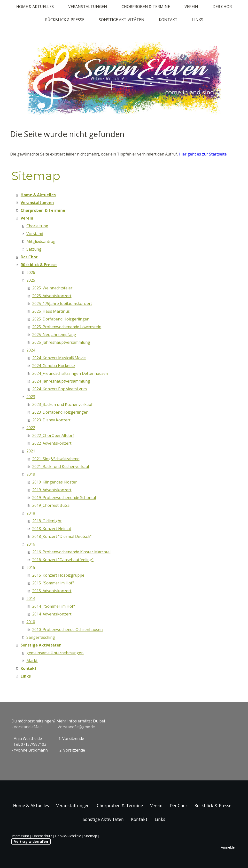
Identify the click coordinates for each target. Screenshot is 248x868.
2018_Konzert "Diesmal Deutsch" (62, 536)
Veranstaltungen (88, 7)
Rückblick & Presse (65, 20)
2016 (31, 544)
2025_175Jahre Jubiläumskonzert (62, 303)
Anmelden (229, 847)
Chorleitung (37, 226)
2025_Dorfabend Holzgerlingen (61, 319)
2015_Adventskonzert (52, 591)
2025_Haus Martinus (51, 311)
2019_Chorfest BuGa (51, 505)
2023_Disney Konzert (51, 420)
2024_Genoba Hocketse (54, 366)
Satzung (34, 249)
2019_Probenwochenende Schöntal (64, 498)
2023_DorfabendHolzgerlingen (60, 412)
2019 (31, 474)
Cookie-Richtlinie (68, 836)
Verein (191, 7)
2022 (31, 428)
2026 (31, 272)
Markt (32, 661)
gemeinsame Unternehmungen (55, 653)
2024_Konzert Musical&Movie (59, 358)
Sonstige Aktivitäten (122, 20)
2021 (31, 451)
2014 (31, 598)
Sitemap (91, 836)
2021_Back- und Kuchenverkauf (61, 467)
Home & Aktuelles (35, 7)
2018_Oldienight (47, 521)
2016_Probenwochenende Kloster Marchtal (71, 552)
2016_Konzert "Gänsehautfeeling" (63, 560)
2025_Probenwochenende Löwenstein (67, 327)
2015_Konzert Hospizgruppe (58, 575)
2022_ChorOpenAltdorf (53, 435)
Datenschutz (42, 836)
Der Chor (222, 7)
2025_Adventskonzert (52, 296)
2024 (31, 350)
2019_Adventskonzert (52, 490)
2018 (31, 513)
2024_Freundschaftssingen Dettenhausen (70, 373)
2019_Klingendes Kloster (54, 482)
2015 (31, 567)
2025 (31, 280)
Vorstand (35, 234)
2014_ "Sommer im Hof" (54, 606)
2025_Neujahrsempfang (54, 335)
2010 (31, 622)
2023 (31, 397)
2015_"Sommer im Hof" (53, 583)
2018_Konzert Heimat (52, 529)
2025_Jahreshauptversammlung (61, 342)
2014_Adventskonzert (52, 614)
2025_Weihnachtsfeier (52, 288)
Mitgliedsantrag (41, 241)
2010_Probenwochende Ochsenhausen (67, 630)
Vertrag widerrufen (31, 841)
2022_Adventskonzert (52, 443)
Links (198, 20)
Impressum (20, 836)
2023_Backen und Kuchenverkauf (62, 404)
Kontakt (168, 20)
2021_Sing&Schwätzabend (56, 459)
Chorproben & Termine (146, 7)
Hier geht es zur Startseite (203, 154)
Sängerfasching (41, 637)
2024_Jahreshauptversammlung (61, 381)
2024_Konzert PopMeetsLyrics (60, 389)
